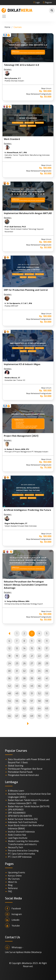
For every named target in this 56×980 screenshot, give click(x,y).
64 (39, 709)
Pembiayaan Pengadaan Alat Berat (25, 769)
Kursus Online (15, 876)
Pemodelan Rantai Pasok (20, 772)
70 (39, 716)
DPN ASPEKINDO (16, 810)
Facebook (13, 908)
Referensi (13, 888)
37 (17, 679)
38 (24, 679)
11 (47, 641)
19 (17, 656)
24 (9, 664)
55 (17, 701)
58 (39, 701)
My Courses (14, 879)
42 (9, 686)
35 (47, 671)
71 (47, 716)
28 (39, 664)
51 (32, 694)
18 (9, 656)
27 (32, 664)
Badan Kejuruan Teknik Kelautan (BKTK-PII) (29, 807)
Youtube (12, 926)
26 (24, 664)
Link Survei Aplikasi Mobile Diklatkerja (23, 952)
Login (37, 3)
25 (17, 664)
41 (47, 679)
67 (17, 716)
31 (17, 671)
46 (39, 686)
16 (39, 649)
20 (24, 656)
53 (47, 694)
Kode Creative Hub (17, 835)
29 (47, 664)
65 (47, 709)
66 (9, 716)
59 (47, 701)
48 (9, 694)
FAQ (10, 892)
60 (9, 709)
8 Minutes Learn (16, 791)
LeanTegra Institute (18, 838)
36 (9, 679)
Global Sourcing (16, 766)
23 (47, 656)
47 (47, 686)
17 (47, 649)
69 (32, 716)
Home (7, 27)
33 (32, 671)
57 (32, 701)
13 (17, 649)
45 (32, 686)
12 (9, 649)
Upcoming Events (17, 873)
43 (17, 686)
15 (32, 649)
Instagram (13, 914)
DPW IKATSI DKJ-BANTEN (20, 816)
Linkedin (12, 920)
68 (24, 716)
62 (24, 709)
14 (24, 649)
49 (17, 694)
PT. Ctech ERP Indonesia (20, 857)
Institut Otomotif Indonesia (21, 832)
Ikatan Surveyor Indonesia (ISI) (23, 819)
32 (24, 671)
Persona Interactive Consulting (23, 851)
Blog (10, 885)
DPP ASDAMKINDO (17, 813)
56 (24, 701)
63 (32, 709)
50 (24, 694)
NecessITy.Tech (16, 848)
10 (39, 641)
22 (39, 656)
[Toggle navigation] (4, 16)
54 (9, 701)
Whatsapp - (14, 947)
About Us (13, 882)
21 (32, 656)
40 (39, 679)
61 (17, 709)
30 (9, 671)
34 (39, 671)
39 (32, 679)
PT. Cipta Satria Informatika (22, 854)
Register (47, 3)
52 (39, 694)
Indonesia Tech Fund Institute (22, 822)
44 (24, 686)
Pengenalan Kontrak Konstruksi (23, 775)
